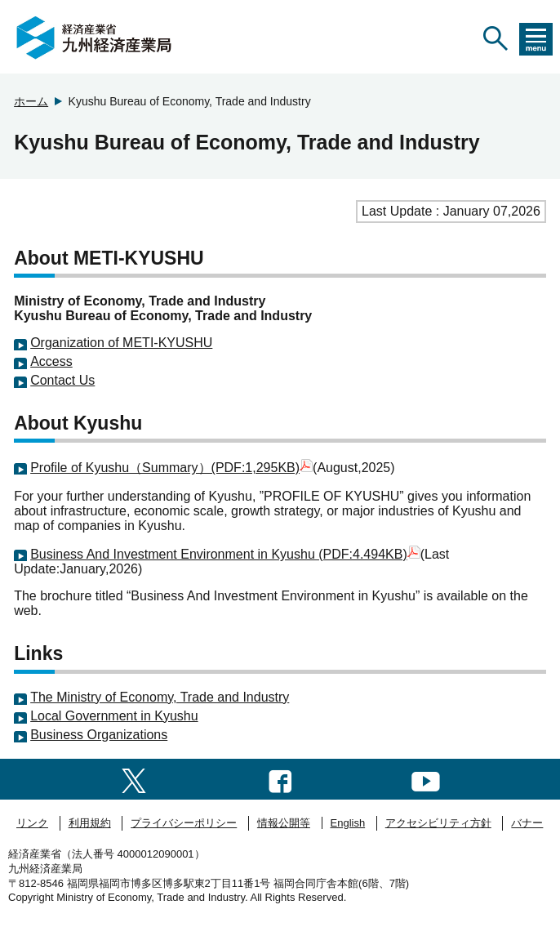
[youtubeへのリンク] (426, 779)
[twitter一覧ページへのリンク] (134, 779)
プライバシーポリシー (184, 823)
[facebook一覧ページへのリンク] (280, 779)
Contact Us (62, 380)
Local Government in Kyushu (114, 716)
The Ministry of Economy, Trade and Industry (160, 697)
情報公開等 (284, 823)
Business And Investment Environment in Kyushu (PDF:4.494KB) (225, 554)
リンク (32, 823)
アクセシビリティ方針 (438, 823)
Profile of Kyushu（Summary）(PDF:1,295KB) (171, 468)
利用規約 (90, 823)
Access (51, 361)
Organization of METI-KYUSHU (121, 343)
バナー (527, 823)
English (348, 823)
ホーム (31, 101)
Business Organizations (99, 735)
